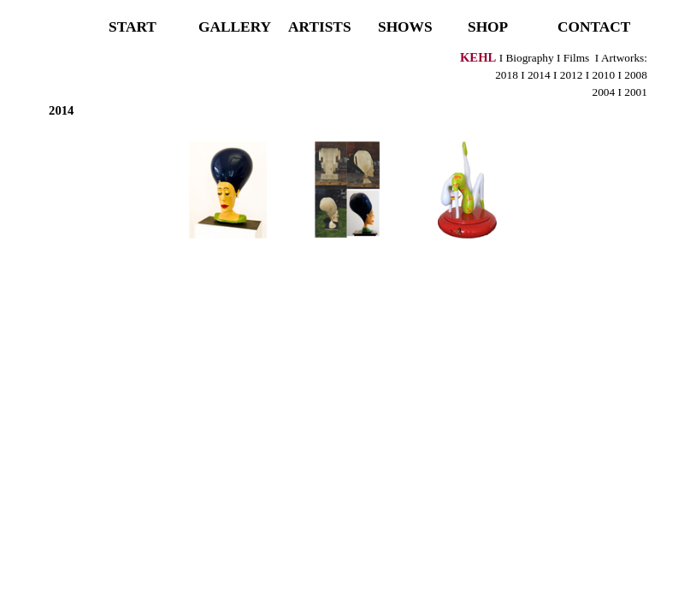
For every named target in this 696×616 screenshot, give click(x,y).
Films (576, 58)
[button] (228, 190)
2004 (604, 92)
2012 (569, 75)
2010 (602, 75)
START (133, 27)
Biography (529, 58)
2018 (507, 75)
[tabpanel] (348, 84)
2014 (539, 75)
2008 (636, 75)
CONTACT (594, 27)
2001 (636, 92)
